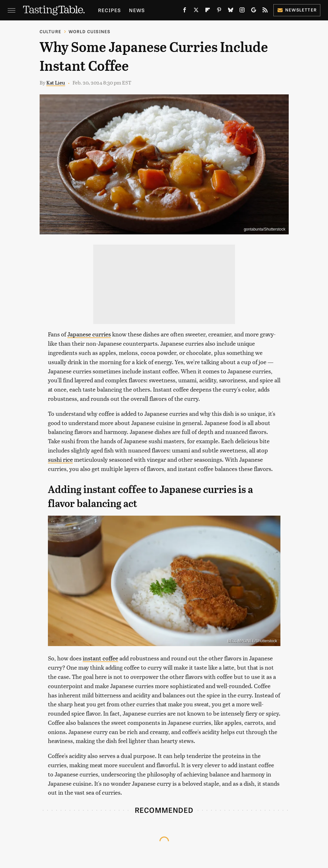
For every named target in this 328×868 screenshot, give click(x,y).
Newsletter (297, 10)
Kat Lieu (56, 82)
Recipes (109, 10)
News (137, 10)
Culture (50, 31)
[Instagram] (242, 11)
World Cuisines (90, 31)
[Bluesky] (231, 11)
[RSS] (265, 11)
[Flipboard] (208, 11)
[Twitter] (196, 11)
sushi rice (60, 459)
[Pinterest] (219, 11)
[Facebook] (185, 11)
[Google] (254, 11)
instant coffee (100, 658)
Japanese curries (89, 334)
